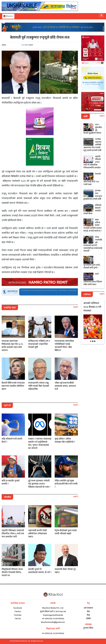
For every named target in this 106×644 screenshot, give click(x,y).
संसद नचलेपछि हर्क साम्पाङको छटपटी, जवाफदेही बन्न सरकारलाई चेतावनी (93, 244)
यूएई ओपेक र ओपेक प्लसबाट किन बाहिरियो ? (65, 440)
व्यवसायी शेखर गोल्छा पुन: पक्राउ (65, 571)
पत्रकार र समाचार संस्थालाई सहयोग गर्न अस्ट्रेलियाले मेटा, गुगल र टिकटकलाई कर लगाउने (40, 444)
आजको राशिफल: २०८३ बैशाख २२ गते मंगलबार (92, 307)
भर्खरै (86, 117)
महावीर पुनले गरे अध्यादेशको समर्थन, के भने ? (40, 571)
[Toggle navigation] (101, 15)
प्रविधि (88, 619)
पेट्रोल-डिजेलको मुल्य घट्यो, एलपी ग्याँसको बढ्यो (66, 532)
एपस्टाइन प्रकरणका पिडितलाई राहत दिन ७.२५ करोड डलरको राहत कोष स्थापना (12, 346)
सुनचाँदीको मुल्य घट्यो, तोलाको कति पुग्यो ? (92, 266)
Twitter (18, 612)
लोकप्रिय (7, 497)
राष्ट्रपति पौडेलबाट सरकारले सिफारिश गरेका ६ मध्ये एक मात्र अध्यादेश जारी (13, 534)
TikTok (18, 619)
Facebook (18, 608)
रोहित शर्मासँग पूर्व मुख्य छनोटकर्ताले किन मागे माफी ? (66, 484)
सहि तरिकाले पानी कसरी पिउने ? (12, 440)
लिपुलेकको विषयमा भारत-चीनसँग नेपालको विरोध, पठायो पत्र (13, 572)
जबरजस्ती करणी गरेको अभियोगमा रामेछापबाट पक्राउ (38, 534)
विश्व (88, 615)
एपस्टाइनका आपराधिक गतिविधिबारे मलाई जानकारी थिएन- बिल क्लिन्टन (64, 346)
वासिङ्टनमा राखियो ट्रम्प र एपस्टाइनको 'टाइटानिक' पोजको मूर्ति (39, 344)
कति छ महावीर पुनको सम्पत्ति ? (11, 482)
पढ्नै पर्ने (7, 406)
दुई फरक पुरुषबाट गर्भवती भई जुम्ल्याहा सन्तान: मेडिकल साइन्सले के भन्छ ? (39, 484)
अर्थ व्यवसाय (88, 608)
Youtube (18, 615)
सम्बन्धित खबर (10, 308)
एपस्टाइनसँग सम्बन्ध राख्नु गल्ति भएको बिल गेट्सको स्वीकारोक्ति (39, 386)
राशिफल (87, 295)
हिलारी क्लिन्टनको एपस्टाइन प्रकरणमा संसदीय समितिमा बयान (13, 386)
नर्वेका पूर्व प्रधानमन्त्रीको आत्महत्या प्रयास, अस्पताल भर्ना (65, 386)
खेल (88, 612)
